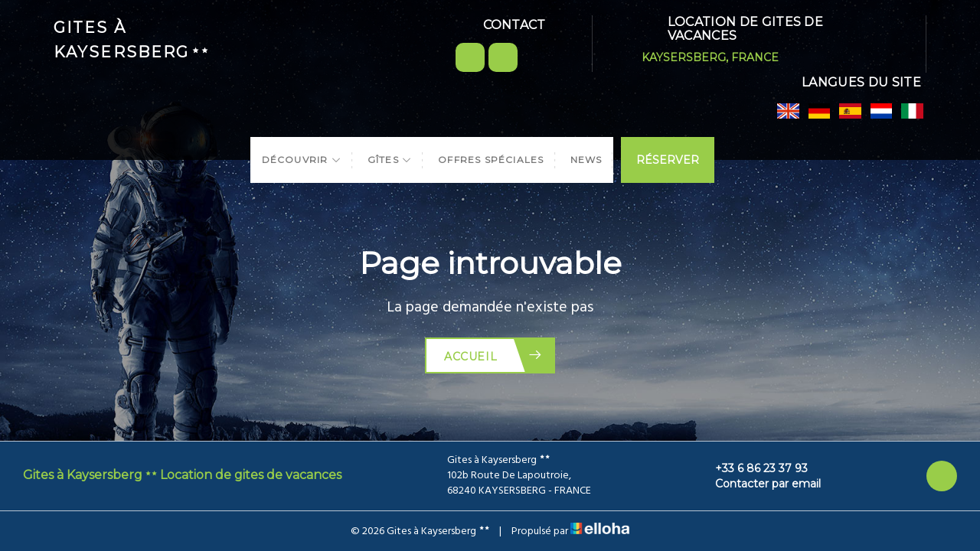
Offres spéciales (491, 160)
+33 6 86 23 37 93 (753, 468)
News (586, 160)
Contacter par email (759, 484)
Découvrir (302, 160)
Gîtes (390, 160)
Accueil (493, 355)
